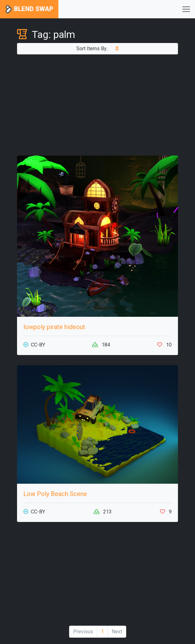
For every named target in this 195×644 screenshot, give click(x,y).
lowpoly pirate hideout (54, 327)
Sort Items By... (98, 49)
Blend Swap (29, 9)
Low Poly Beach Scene (55, 494)
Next (117, 632)
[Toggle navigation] (186, 9)
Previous (83, 632)
